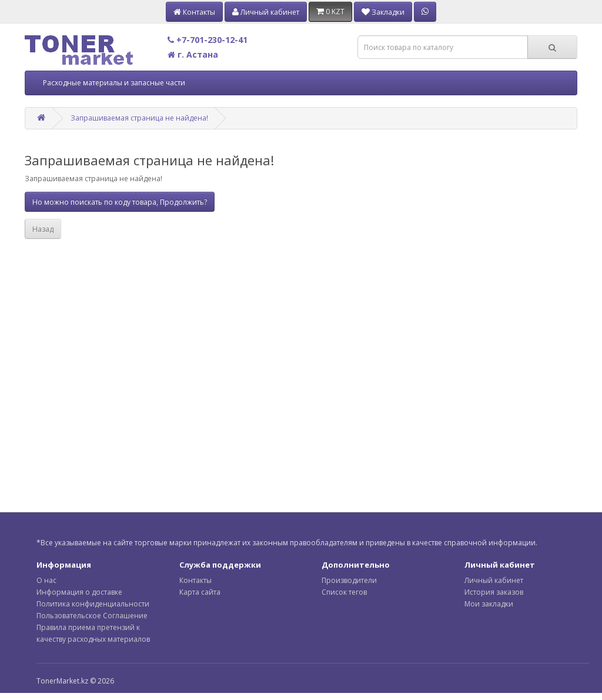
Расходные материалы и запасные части (114, 83)
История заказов (494, 592)
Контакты (195, 580)
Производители (349, 580)
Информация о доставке (79, 592)
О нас (46, 580)
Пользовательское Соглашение (92, 616)
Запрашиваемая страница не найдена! (139, 118)
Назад (43, 229)
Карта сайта (200, 592)
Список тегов (344, 592)
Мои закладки (489, 604)
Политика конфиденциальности (93, 604)
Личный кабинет (494, 580)
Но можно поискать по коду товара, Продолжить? (120, 202)
